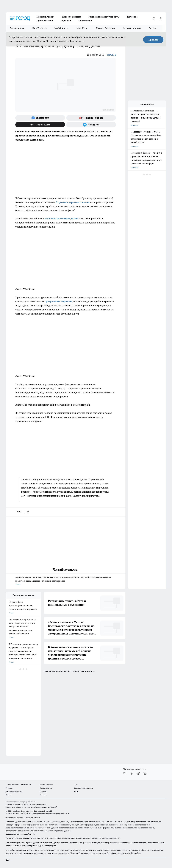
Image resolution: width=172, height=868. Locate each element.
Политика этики (46, 788)
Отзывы (43, 791)
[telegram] (29, 512)
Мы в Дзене (82, 28)
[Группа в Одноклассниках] (132, 773)
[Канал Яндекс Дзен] (40, 125)
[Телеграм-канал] (91, 125)
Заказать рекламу (132, 28)
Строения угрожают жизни (73, 202)
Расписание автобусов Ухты (104, 17)
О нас (76, 791)
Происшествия (45, 20)
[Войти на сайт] (161, 18)
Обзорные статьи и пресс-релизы (19, 784)
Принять (153, 40)
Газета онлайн (17, 28)
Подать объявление (106, 28)
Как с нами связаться (14, 791)
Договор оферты (46, 784)
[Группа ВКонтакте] (40, 118)
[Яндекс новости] (91, 118)
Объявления (85, 20)
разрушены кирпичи (59, 301)
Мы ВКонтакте (62, 28)
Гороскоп (66, 20)
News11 (111, 55)
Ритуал (152, 28)
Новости (43, 795)
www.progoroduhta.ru (27, 802)
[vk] (19, 512)
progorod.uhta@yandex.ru (16, 818)
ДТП (76, 784)
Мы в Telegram (39, 28)
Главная (9, 795)
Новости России (45, 17)
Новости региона (71, 17)
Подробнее (136, 853)
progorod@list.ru (63, 814)
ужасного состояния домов (61, 218)
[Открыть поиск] (154, 18)
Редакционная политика (83, 788)
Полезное (132, 17)
